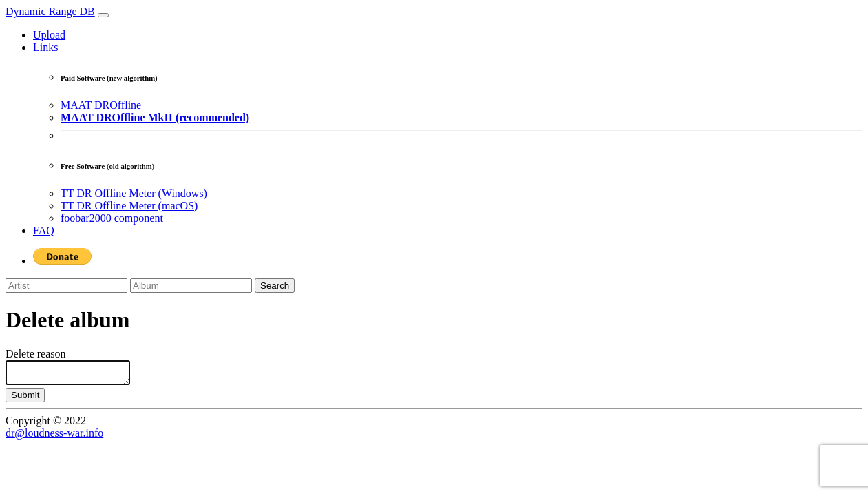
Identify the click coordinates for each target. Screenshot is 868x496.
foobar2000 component (112, 218)
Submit (25, 399)
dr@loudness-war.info (54, 437)
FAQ (44, 230)
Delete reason (36, 354)
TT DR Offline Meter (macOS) (129, 206)
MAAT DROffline (101, 105)
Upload (49, 35)
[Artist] (66, 286)
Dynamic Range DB (50, 11)
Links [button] (45, 47)
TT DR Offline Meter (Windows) (134, 193)
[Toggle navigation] (103, 15)
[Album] (191, 286)
